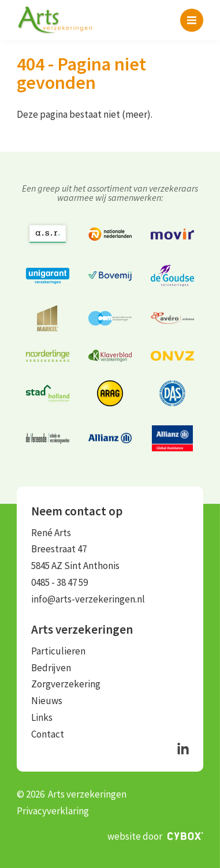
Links (42, 717)
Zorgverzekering (66, 684)
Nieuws (47, 701)
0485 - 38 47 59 (59, 582)
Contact (48, 734)
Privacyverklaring (53, 811)
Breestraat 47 (59, 549)
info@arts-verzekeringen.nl (88, 599)
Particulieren (58, 651)
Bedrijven (51, 668)
